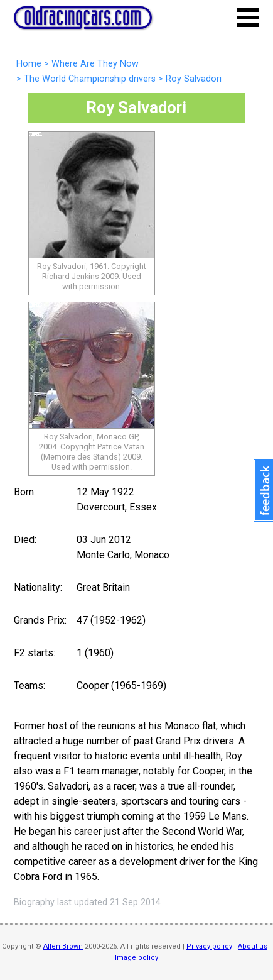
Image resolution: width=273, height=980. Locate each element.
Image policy (136, 958)
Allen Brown (63, 946)
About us (253, 946)
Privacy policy (209, 946)
